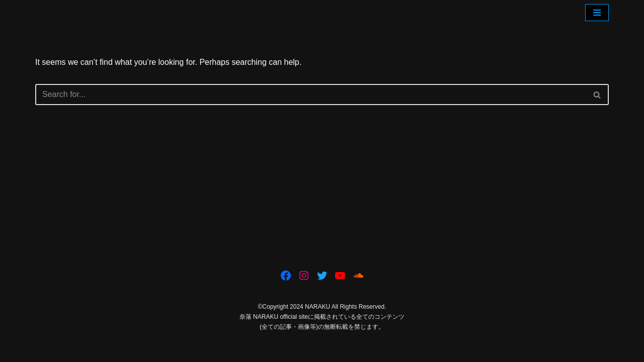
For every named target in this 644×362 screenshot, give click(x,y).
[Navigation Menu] (597, 13)
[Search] (311, 95)
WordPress (125, 349)
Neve (45, 349)
